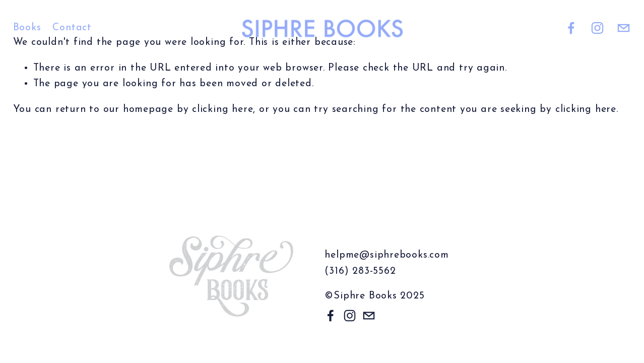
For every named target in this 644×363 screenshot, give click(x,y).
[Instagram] (597, 28)
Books (27, 28)
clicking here (222, 109)
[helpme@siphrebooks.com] (624, 28)
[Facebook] (571, 28)
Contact (72, 28)
